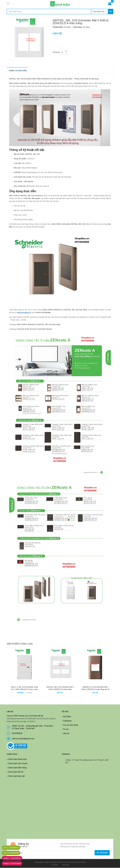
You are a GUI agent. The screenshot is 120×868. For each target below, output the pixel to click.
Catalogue (67, 721)
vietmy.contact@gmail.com (23, 739)
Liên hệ (66, 734)
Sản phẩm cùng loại (20, 644)
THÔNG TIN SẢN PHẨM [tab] (18, 71)
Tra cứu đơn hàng (70, 725)
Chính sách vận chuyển (18, 764)
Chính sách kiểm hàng (17, 768)
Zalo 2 (12, 853)
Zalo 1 (12, 848)
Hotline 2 (13, 863)
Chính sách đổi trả (16, 772)
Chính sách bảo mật (16, 776)
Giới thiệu (67, 717)
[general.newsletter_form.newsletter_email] (60, 853)
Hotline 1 (13, 858)
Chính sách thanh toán (17, 759)
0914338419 (17, 733)
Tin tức (66, 729)
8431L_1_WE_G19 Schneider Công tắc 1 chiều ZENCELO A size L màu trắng (24, 689)
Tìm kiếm (54, 865)
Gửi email (102, 853)
